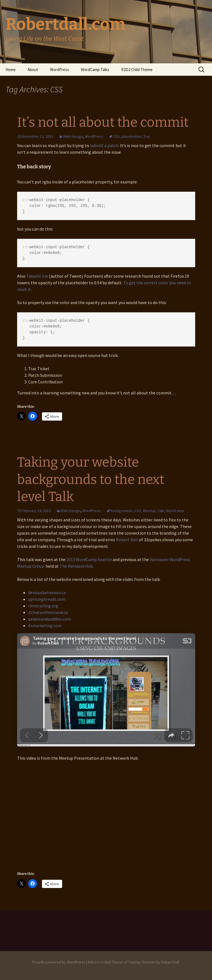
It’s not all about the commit (103, 122)
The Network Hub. (77, 566)
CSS (116, 136)
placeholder (132, 136)
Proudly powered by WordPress (59, 962)
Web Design (73, 136)
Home (11, 70)
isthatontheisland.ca (48, 612)
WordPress (59, 70)
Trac (147, 136)
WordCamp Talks (95, 70)
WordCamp (175, 511)
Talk (161, 511)
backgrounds (122, 511)
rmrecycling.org (43, 606)
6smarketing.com (45, 626)
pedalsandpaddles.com (50, 619)
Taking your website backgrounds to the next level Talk (91, 479)
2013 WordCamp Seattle (89, 559)
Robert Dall (127, 540)
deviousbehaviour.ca (47, 592)
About (33, 70)
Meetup (149, 511)
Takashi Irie (37, 276)
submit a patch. (105, 145)
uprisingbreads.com (47, 599)
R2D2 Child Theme (137, 70)
